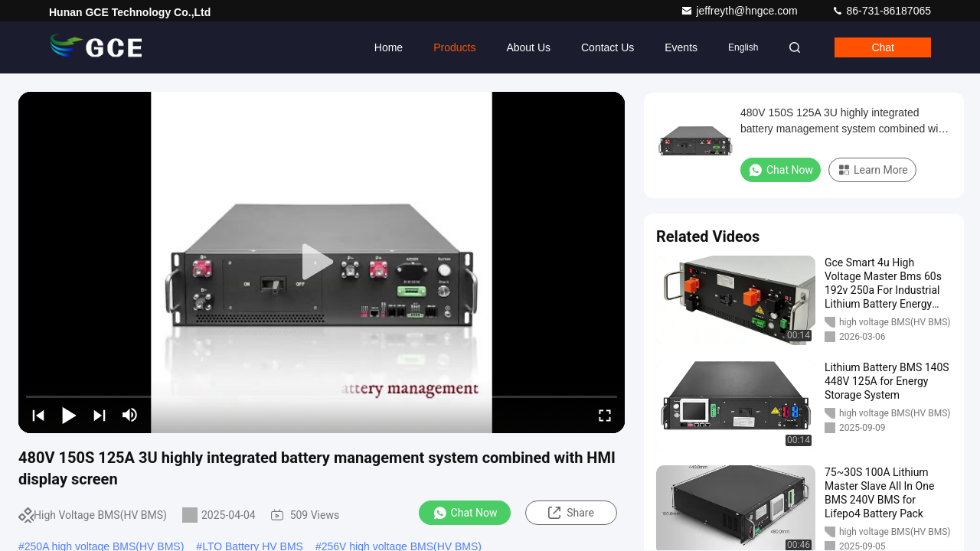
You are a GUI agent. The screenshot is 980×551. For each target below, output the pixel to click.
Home (389, 47)
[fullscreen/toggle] (605, 415)
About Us (528, 47)
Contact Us (608, 47)
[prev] (38, 415)
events (681, 47)
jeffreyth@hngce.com (740, 11)
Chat (883, 47)
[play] (322, 262)
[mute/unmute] (130, 415)
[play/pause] (69, 415)
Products (454, 47)
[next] (100, 415)
